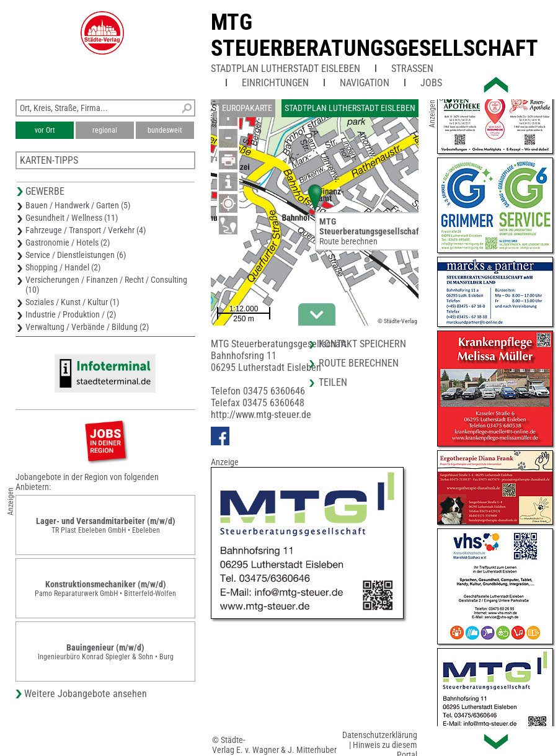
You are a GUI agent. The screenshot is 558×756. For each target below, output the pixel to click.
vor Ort (45, 130)
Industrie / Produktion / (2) (71, 314)
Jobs (431, 83)
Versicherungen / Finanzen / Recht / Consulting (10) (106, 285)
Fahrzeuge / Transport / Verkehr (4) (86, 230)
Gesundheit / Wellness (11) (72, 218)
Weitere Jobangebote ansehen (86, 694)
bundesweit (165, 130)
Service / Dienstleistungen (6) (76, 255)
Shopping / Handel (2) (63, 267)
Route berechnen (348, 241)
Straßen (412, 69)
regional (105, 130)
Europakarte (247, 108)
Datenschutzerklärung (380, 735)
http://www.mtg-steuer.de (261, 415)
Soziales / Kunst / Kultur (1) (72, 302)
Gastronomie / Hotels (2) (68, 242)
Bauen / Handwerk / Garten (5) (78, 205)
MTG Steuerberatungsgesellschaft (374, 35)
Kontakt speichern (362, 344)
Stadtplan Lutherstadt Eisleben (286, 69)
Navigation (365, 83)
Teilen (333, 382)
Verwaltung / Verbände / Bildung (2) (87, 327)
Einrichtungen (275, 83)
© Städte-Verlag (397, 321)
